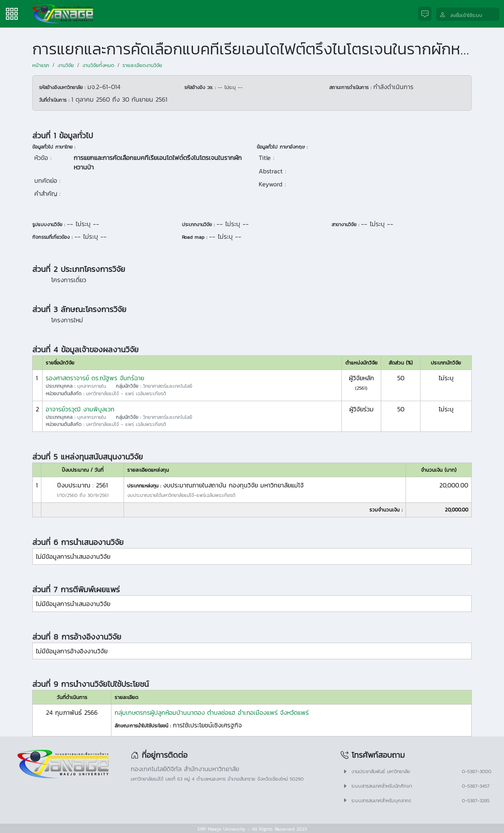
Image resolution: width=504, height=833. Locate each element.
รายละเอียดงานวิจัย (142, 65)
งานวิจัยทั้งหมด (98, 65)
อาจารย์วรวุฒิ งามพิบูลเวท (80, 409)
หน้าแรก (41, 65)
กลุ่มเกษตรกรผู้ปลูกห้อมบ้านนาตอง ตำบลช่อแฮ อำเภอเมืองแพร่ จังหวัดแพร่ (212, 712)
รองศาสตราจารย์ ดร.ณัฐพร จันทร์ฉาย (95, 378)
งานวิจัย (66, 65)
